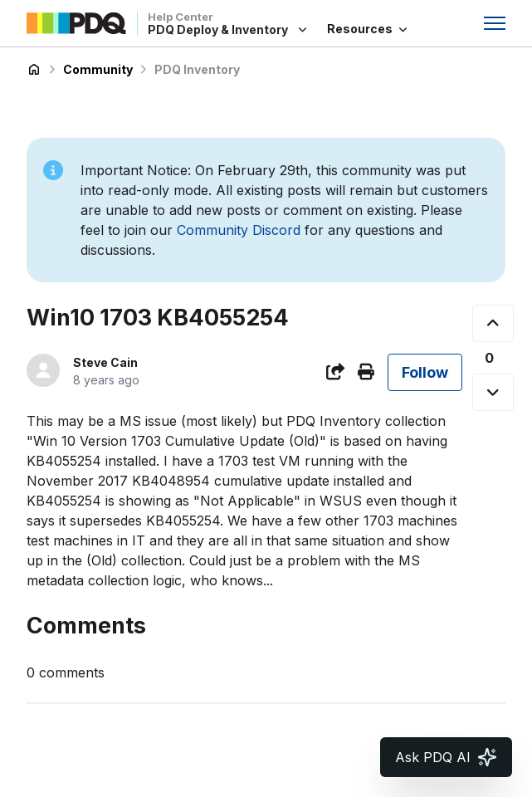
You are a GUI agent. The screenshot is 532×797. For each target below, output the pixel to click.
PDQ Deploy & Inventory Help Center (34, 70)
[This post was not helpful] (493, 392)
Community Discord (239, 230)
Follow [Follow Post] (425, 372)
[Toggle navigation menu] (495, 23)
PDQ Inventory (197, 69)
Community (98, 69)
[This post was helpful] (493, 323)
